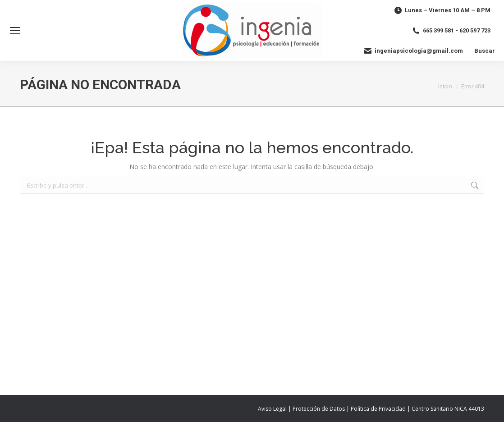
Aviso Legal (272, 409)
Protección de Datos (319, 409)
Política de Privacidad (378, 409)
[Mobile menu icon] (15, 31)
